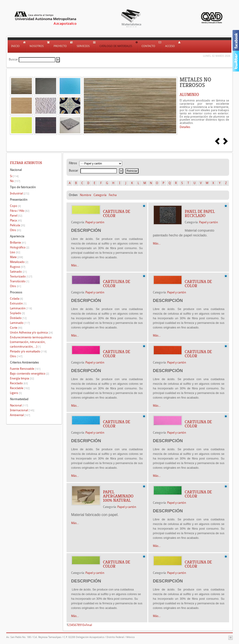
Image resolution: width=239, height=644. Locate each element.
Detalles (185, 127)
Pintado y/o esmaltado (28, 351)
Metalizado (19, 262)
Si (14, 176)
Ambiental (20, 415)
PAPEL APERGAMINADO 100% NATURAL (118, 496)
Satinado (18, 272)
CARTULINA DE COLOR (117, 214)
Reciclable (20, 388)
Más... (75, 265)
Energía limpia (22, 378)
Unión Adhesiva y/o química (31, 332)
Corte (16, 328)
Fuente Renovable (25, 369)
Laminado (20, 323)
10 (83, 625)
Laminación (21, 308)
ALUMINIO (189, 95)
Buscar (13, 59)
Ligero (16, 393)
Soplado (17, 313)
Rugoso (18, 267)
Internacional (22, 410)
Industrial (20, 193)
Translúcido (20, 281)
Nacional (19, 405)
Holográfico (20, 247)
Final (89, 625)
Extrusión (18, 303)
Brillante (18, 243)
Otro (15, 230)
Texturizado (21, 276)
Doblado (18, 318)
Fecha (113, 195)
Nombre (86, 195)
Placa (16, 220)
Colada (16, 299)
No (15, 181)
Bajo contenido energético (29, 374)
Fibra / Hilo (20, 211)
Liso (15, 252)
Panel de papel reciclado (200, 214)
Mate (16, 257)
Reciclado (19, 383)
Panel (16, 216)
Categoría (100, 195)
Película (17, 225)
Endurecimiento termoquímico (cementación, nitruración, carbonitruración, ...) (31, 342)
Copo (15, 206)
